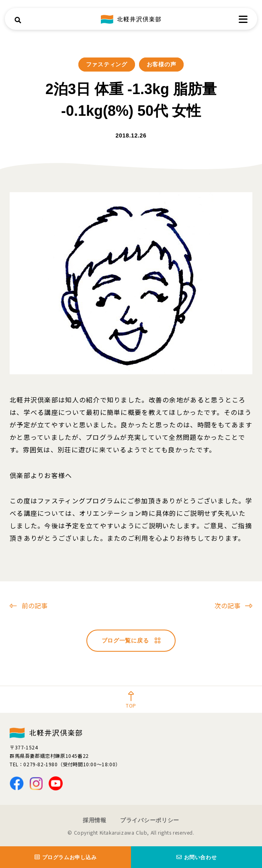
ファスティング (107, 64)
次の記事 (233, 605)
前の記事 (29, 605)
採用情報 (95, 820)
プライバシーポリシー (150, 820)
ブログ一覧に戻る (131, 640)
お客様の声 (162, 64)
